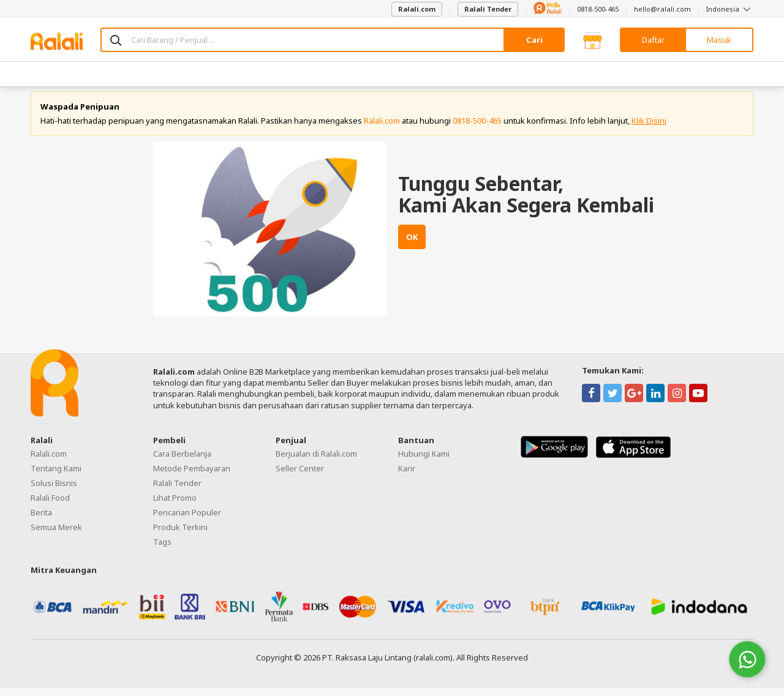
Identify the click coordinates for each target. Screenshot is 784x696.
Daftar (653, 40)
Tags (162, 550)
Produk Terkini (180, 535)
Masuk (719, 40)
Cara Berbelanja (182, 462)
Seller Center (300, 476)
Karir (407, 476)
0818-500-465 (598, 9)
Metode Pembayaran (192, 476)
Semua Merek (56, 535)
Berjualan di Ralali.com (316, 462)
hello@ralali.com (662, 9)
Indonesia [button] (730, 9)
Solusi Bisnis (54, 491)
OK (412, 245)
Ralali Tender (488, 9)
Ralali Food (50, 506)
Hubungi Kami (424, 462)
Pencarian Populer (187, 520)
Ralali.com (417, 9)
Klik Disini (649, 129)
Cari (534, 40)
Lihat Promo (175, 506)
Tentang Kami (56, 476)
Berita (41, 520)
